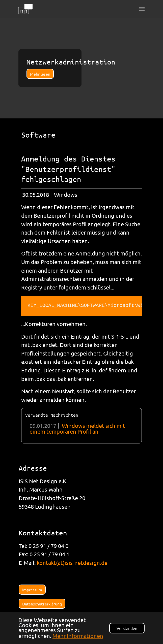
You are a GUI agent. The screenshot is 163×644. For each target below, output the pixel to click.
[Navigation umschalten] (142, 9)
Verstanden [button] (127, 628)
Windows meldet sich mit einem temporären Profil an (77, 428)
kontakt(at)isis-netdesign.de (72, 563)
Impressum (32, 590)
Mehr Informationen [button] (78, 636)
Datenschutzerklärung (42, 604)
